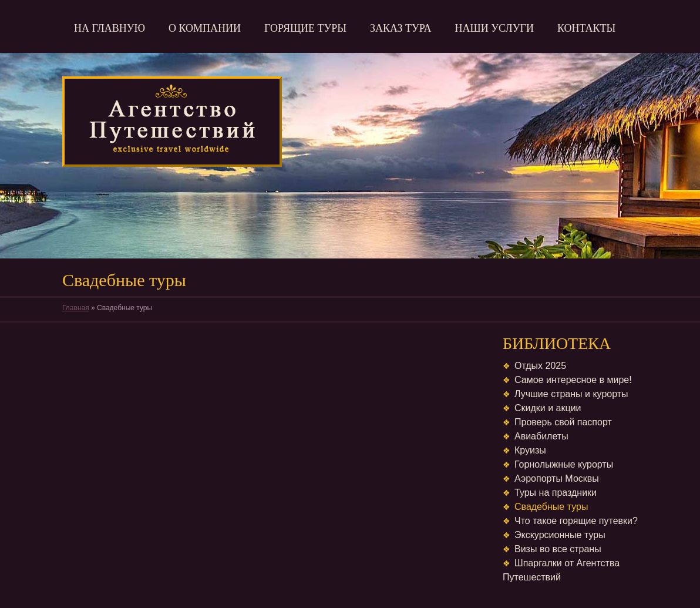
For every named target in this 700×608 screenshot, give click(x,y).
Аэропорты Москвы (557, 478)
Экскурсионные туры (560, 535)
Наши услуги (494, 28)
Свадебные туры (551, 507)
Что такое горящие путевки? (576, 521)
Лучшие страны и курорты (571, 394)
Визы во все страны (558, 549)
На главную (110, 28)
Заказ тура (401, 28)
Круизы (530, 450)
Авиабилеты (541, 436)
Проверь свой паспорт (563, 422)
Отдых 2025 (540, 366)
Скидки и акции (548, 408)
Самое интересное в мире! (573, 380)
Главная (76, 308)
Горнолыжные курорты (564, 464)
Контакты (586, 28)
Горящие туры (305, 28)
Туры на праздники (556, 493)
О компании (205, 28)
